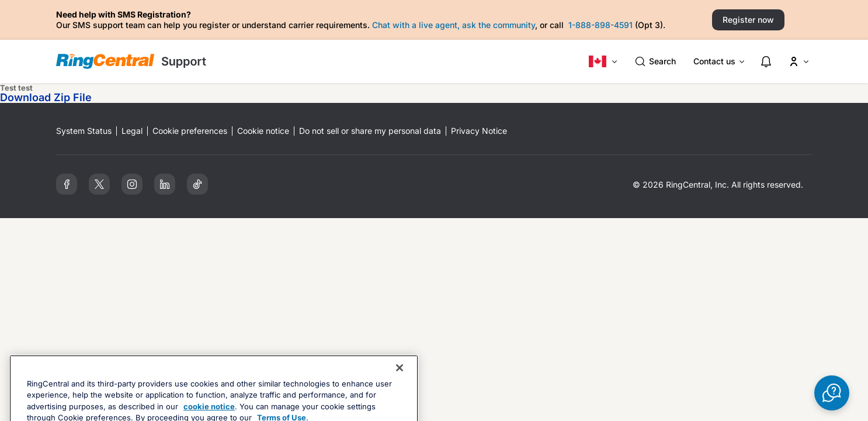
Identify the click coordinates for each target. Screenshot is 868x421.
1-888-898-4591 (600, 25)
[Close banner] (400, 391)
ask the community (499, 25)
